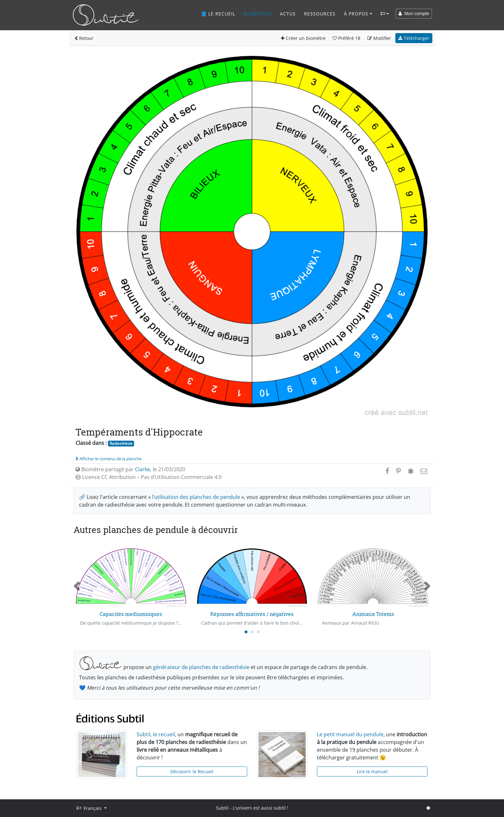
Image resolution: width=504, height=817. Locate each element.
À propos (356, 14)
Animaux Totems (373, 614)
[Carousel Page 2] (252, 632)
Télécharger (414, 38)
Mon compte (414, 14)
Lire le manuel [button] (372, 771)
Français (90, 808)
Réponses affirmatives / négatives (252, 614)
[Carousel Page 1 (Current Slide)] (246, 632)
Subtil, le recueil (156, 734)
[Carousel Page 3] (258, 632)
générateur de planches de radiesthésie (201, 667)
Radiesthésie (121, 443)
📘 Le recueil (218, 14)
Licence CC (148, 477)
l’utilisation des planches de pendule (196, 497)
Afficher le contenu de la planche (108, 459)
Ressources (320, 14)
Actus (288, 14)
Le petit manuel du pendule (350, 734)
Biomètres (258, 14)
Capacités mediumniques (131, 614)
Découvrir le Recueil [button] (192, 771)
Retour (84, 38)
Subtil (222, 808)
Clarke (143, 469)
